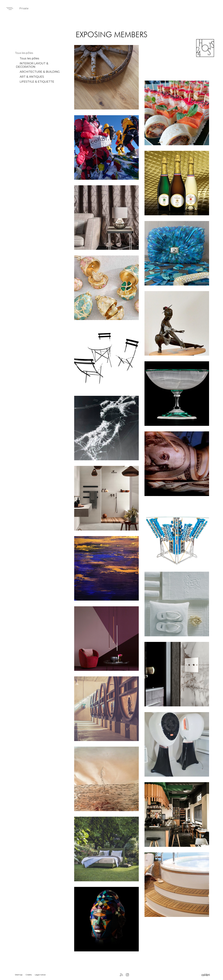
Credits (29, 975)
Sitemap (19, 975)
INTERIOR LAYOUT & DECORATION (32, 65)
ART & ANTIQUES (32, 77)
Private (24, 8)
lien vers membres (106, 77)
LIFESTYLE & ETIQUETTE (37, 82)
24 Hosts (205, 48)
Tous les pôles (29, 58)
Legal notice (40, 975)
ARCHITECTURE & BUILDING (40, 72)
